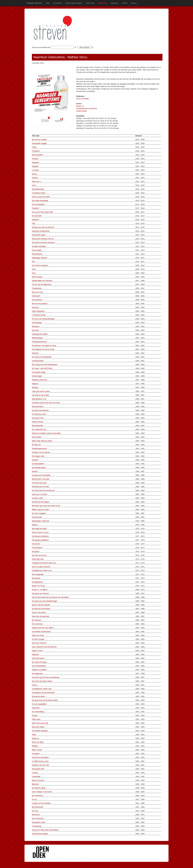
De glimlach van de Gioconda (43, 693)
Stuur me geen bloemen (41, 567)
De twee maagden (39, 513)
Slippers (35, 384)
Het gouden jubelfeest (40, 540)
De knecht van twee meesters (43, 242)
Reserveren (103, 3)
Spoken (35, 471)
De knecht (36, 544)
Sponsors (115, 3)
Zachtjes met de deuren (41, 452)
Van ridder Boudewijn (40, 201)
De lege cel (36, 445)
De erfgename (37, 673)
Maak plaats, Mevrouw (40, 521)
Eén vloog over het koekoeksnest (45, 365)
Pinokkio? (36, 208)
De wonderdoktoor (39, 666)
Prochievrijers (37, 548)
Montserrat (36, 578)
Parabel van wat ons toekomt (43, 227)
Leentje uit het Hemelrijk (41, 475)
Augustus (35, 162)
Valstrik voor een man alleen (43, 628)
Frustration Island (39, 193)
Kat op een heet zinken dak (42, 212)
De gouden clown (39, 822)
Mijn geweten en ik (39, 399)
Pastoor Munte (37, 422)
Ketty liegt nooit (38, 559)
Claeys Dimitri (81, 111)
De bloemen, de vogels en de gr (44, 345)
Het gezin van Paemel (40, 593)
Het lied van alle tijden (40, 757)
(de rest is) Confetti (39, 140)
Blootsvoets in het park (41, 479)
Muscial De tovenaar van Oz (43, 239)
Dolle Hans (36, 719)
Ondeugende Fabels (40, 334)
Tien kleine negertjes (40, 731)
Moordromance (38, 407)
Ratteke (35, 746)
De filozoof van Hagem (41, 502)
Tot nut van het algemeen (42, 284)
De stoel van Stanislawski (42, 357)
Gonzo (34, 174)
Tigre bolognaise (38, 311)
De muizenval (37, 624)
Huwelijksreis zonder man (42, 571)
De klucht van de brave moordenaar (46, 677)
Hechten (35, 159)
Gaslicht (35, 460)
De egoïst (36, 551)
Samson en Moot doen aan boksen (45, 830)
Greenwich (36, 296)
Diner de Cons (37, 292)
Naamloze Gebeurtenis (41, 231)
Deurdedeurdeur (38, 189)
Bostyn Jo (80, 106)
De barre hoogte (38, 639)
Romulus (35, 330)
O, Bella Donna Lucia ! (40, 761)
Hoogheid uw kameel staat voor (44, 563)
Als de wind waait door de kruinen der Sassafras (50, 597)
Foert (34, 185)
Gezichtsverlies (38, 361)
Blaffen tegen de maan (41, 509)
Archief (125, 3)
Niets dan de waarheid (40, 616)
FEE (34, 223)
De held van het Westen (41, 609)
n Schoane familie (39, 315)
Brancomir (36, 815)
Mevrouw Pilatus (38, 727)
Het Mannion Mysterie (40, 536)
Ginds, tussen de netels (41, 197)
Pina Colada (37, 250)
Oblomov (35, 220)
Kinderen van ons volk (40, 765)
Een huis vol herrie (39, 643)
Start (48, 3)
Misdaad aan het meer (40, 487)
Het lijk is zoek (37, 498)
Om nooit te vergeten (40, 265)
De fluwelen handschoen (41, 632)
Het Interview (37, 300)
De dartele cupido (39, 788)
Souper (35, 715)
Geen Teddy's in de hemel (42, 792)
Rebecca (35, 738)
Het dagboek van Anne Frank (43, 349)
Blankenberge (37, 338)
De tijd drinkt (37, 216)
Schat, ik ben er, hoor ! (40, 532)
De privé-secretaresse (40, 410)
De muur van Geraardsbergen (43, 319)
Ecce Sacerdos (38, 818)
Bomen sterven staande (41, 605)
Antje (34, 735)
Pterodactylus (37, 254)
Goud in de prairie (39, 612)
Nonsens (35, 307)
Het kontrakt (36, 437)
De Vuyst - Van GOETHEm (42, 368)
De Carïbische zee (39, 429)
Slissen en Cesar (38, 586)
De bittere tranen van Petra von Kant (46, 403)
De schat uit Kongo (39, 662)
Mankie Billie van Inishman (42, 281)
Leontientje (36, 776)
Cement (35, 773)
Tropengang (36, 826)
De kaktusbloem (38, 464)
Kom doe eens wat (39, 483)
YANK (34, 147)
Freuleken (36, 754)
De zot (34, 799)
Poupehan (36, 151)
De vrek (35, 811)
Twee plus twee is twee (41, 391)
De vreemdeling (38, 712)
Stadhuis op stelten (39, 670)
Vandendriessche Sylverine (87, 109)
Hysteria (35, 353)
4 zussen (35, 170)
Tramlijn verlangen (39, 246)
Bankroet (35, 784)
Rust (34, 273)
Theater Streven (34, 3)
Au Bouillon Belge (39, 372)
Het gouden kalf (38, 769)
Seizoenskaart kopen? (74, 3)
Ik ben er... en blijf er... (40, 590)
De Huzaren (36, 620)
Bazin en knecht (38, 780)
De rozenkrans (37, 796)
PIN (33, 262)
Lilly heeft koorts (38, 658)
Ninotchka (36, 708)
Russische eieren (38, 696)
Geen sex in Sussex (40, 494)
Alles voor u (36, 181)
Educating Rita (37, 426)
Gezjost (35, 178)
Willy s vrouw (37, 750)
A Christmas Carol (39, 414)
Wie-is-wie (90, 3)
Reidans (35, 387)
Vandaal (35, 166)
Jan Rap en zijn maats (40, 395)
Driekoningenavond (39, 448)
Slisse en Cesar (38, 635)
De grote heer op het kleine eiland (45, 700)
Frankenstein (37, 288)
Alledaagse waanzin (40, 258)
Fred (34, 269)
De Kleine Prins (38, 418)
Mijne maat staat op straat (42, 441)
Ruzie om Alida (38, 742)
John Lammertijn (83, 99)
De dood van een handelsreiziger (44, 601)
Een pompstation (38, 204)
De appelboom (37, 582)
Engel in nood (37, 651)
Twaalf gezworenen (39, 342)
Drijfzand (35, 654)
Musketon (36, 326)
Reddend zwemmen (40, 380)
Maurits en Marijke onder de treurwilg (46, 433)
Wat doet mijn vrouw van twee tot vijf (46, 506)
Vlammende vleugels (40, 834)
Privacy (134, 3)
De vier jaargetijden (39, 704)
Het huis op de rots (39, 555)
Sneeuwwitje (37, 323)
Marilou (35, 525)
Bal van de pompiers (40, 304)
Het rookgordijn (38, 574)
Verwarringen (37, 376)
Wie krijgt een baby (39, 529)
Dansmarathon (38, 155)
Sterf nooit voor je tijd (40, 723)
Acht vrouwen (37, 277)
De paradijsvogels (39, 468)
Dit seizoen (58, 3)
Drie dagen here (38, 456)
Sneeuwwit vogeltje (39, 143)
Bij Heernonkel (37, 807)
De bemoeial (37, 517)
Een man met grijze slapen (42, 681)
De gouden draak (38, 235)
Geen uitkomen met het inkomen (44, 647)
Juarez (34, 685)
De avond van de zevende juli (43, 490)
